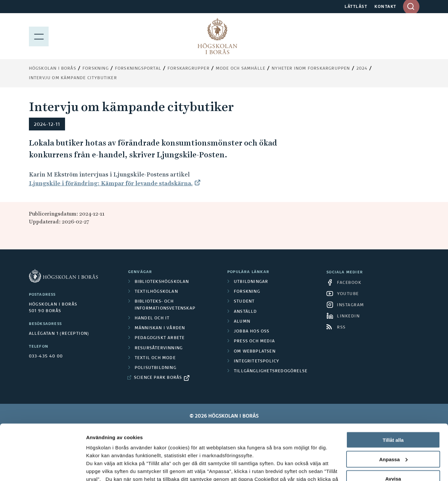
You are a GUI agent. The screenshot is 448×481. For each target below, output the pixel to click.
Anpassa (393, 407)
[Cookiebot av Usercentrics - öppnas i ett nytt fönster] (43, 468)
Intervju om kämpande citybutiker (73, 78)
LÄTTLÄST (356, 7)
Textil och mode (155, 358)
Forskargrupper (189, 69)
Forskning (96, 69)
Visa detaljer (101, 468)
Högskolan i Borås (53, 69)
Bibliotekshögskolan (162, 282)
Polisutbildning (156, 368)
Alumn (242, 322)
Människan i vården (160, 328)
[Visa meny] (39, 36)
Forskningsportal (138, 69)
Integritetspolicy (257, 361)
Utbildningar (251, 282)
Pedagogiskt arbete (160, 338)
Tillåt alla (393, 388)
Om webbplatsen (255, 352)
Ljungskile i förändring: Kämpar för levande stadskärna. (111, 183)
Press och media (254, 341)
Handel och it (152, 318)
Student (244, 302)
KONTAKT (385, 7)
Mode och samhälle (241, 69)
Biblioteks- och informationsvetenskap (165, 305)
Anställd (246, 312)
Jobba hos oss (252, 332)
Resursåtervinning (159, 348)
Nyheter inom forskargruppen (311, 69)
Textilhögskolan (156, 292)
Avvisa (393, 427)
